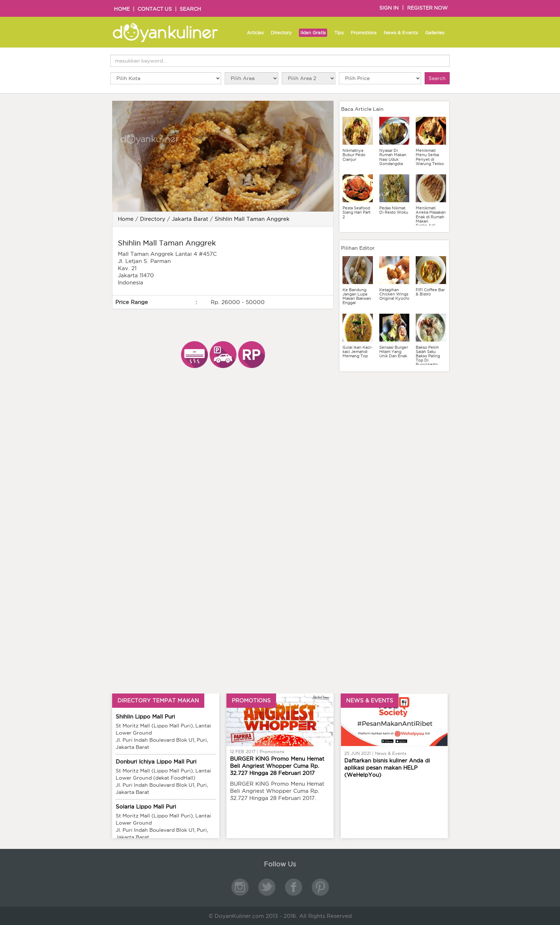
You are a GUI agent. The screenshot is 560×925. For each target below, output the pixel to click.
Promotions (364, 33)
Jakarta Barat (190, 219)
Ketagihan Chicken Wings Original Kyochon (396, 294)
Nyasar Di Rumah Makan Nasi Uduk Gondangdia (393, 157)
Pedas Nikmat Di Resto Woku (394, 210)
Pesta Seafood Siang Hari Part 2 (356, 212)
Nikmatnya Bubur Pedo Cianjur (354, 155)
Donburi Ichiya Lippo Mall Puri (156, 762)
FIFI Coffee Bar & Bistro (430, 292)
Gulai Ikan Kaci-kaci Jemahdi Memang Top (357, 352)
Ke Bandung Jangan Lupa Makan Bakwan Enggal (357, 296)
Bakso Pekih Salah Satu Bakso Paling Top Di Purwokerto (428, 356)
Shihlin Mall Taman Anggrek (252, 219)
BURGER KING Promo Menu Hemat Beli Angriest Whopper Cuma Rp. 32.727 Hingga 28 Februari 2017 (277, 766)
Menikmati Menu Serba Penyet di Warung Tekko (430, 157)
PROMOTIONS (251, 700)
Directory (281, 33)
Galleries (435, 33)
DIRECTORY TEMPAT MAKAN (158, 700)
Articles (255, 33)
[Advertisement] (394, 424)
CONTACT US (155, 9)
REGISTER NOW (427, 8)
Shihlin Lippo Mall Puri (145, 717)
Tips (339, 33)
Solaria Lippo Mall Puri (146, 807)
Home (126, 219)
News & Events (401, 33)
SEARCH (190, 9)
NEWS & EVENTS (370, 700)
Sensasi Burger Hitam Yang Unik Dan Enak (394, 352)
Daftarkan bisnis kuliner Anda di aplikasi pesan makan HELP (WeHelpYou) (387, 768)
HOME (122, 9)
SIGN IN (389, 8)
